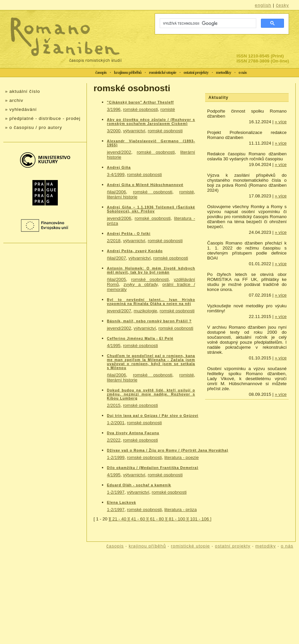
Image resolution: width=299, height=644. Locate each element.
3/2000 (114, 131)
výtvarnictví (134, 131)
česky (282, 5)
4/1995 (114, 346)
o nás (243, 72)
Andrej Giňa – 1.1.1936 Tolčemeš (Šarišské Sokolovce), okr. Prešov (151, 209)
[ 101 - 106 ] (200, 519)
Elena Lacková (121, 502)
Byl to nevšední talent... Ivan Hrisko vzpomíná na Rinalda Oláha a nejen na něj (151, 302)
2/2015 (114, 405)
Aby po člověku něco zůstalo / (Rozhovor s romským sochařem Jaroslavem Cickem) (151, 122)
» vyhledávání (21, 109)
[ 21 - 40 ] (119, 519)
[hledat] (207, 23)
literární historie (122, 197)
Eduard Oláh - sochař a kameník (139, 485)
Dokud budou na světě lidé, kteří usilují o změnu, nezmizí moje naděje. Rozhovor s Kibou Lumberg (151, 394)
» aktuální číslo (23, 91)
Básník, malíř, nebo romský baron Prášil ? (149, 321)
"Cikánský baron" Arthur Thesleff (140, 102)
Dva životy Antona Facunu (133, 433)
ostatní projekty (196, 72)
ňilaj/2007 (116, 258)
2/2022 (114, 440)
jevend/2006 (119, 218)
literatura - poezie (182, 457)
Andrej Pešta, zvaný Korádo (135, 251)
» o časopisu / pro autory (34, 127)
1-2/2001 (116, 423)
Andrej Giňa (119, 167)
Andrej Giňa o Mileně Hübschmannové (145, 185)
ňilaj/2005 (116, 279)
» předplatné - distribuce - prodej (43, 118)
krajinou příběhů (128, 72)
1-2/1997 (116, 492)
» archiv (14, 100)
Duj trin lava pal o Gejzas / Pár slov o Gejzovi (153, 416)
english (263, 5)
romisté (168, 109)
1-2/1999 (116, 457)
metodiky (223, 72)
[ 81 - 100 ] (177, 519)
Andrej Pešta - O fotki (129, 233)
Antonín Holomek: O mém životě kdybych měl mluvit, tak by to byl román (151, 270)
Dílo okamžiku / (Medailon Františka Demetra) (153, 468)
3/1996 (114, 109)
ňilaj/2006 (116, 192)
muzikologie (145, 311)
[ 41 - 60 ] (138, 519)
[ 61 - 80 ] (157, 519)
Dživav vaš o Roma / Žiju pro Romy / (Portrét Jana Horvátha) (168, 450)
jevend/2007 (119, 311)
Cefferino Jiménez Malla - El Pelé (140, 338)
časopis (101, 72)
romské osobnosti (140, 109)
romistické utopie (163, 72)
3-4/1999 (116, 175)
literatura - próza (181, 510)
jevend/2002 (119, 152)
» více (281, 122)
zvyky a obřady (141, 284)
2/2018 (114, 241)
